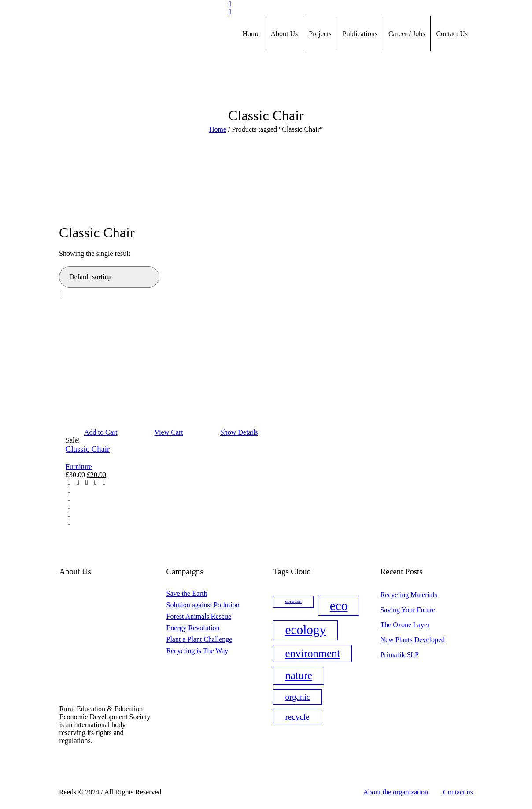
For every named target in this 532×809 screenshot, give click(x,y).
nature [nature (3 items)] (299, 675)
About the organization (396, 792)
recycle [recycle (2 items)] (297, 717)
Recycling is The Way (198, 651)
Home (218, 129)
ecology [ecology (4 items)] (305, 630)
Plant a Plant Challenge (199, 639)
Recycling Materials (408, 595)
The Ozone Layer (405, 625)
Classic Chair (88, 449)
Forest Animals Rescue (199, 616)
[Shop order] (109, 277)
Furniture (79, 467)
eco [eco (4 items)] (339, 606)
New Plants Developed (412, 640)
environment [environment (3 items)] (312, 653)
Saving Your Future (408, 610)
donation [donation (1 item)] (293, 601)
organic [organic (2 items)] (297, 697)
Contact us (458, 792)
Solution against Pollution (203, 605)
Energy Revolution (193, 628)
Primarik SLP (399, 655)
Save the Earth (187, 593)
